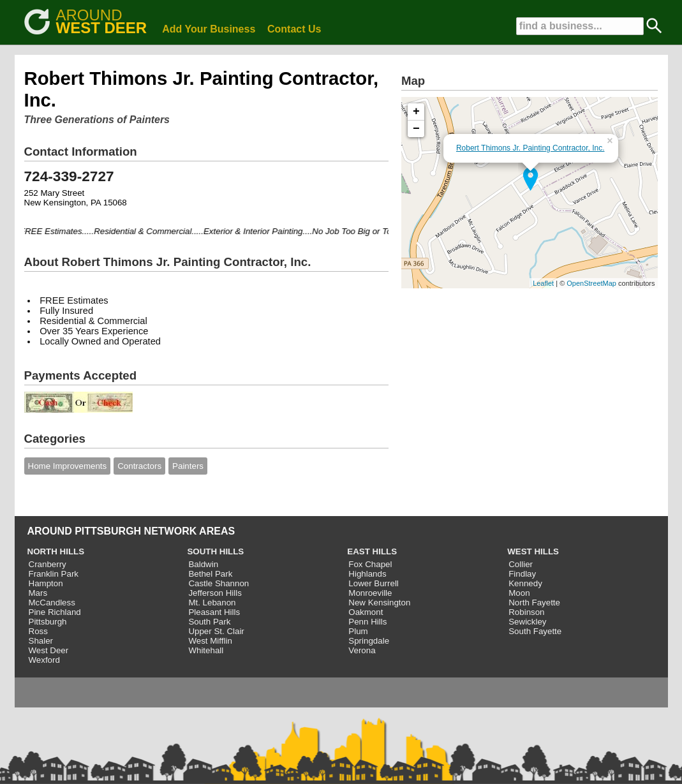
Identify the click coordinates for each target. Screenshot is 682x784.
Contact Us (294, 29)
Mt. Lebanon (212, 603)
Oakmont (366, 612)
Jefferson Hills (215, 593)
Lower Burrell (374, 583)
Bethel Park (210, 574)
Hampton (46, 583)
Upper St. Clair (216, 631)
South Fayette (535, 631)
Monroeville (370, 593)
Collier (521, 564)
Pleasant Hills (214, 612)
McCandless (52, 603)
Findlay (522, 574)
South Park (209, 622)
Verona (362, 650)
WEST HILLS (533, 551)
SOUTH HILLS (215, 551)
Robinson (526, 612)
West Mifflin (210, 641)
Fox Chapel (370, 564)
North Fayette (534, 603)
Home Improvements (68, 466)
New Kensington (379, 603)
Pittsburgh (48, 622)
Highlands (367, 574)
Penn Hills (367, 622)
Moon (519, 593)
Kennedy (525, 583)
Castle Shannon (219, 583)
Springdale (369, 641)
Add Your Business (209, 29)
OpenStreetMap (591, 283)
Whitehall (206, 650)
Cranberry (48, 564)
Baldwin (203, 564)
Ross (38, 631)
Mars (38, 593)
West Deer (49, 650)
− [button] (416, 129)
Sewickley (527, 622)
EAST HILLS (372, 551)
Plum (358, 631)
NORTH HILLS (56, 551)
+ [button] (416, 112)
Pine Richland (55, 612)
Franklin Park (54, 574)
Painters (188, 466)
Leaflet (543, 283)
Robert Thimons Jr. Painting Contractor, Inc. (530, 148)
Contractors (139, 466)
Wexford (44, 660)
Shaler (41, 641)
